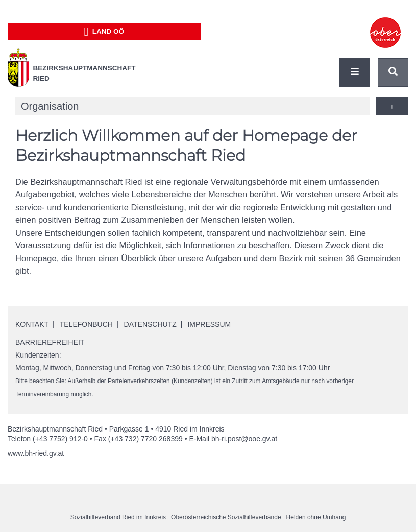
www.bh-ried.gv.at (36, 453)
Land (104, 32)
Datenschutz (150, 324)
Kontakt (32, 324)
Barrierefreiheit (50, 342)
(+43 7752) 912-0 (60, 439)
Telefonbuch (86, 324)
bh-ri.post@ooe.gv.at (244, 439)
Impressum (209, 324)
